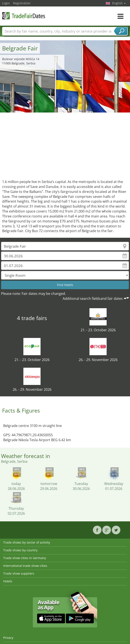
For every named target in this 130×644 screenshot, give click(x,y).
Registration (22, 3)
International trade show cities (25, 566)
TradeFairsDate (24, 16)
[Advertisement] (65, 145)
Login (6, 3)
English (119, 3)
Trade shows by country (20, 550)
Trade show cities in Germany (25, 558)
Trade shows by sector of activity (27, 542)
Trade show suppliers (19, 573)
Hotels (8, 581)
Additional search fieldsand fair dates (93, 299)
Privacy (8, 638)
